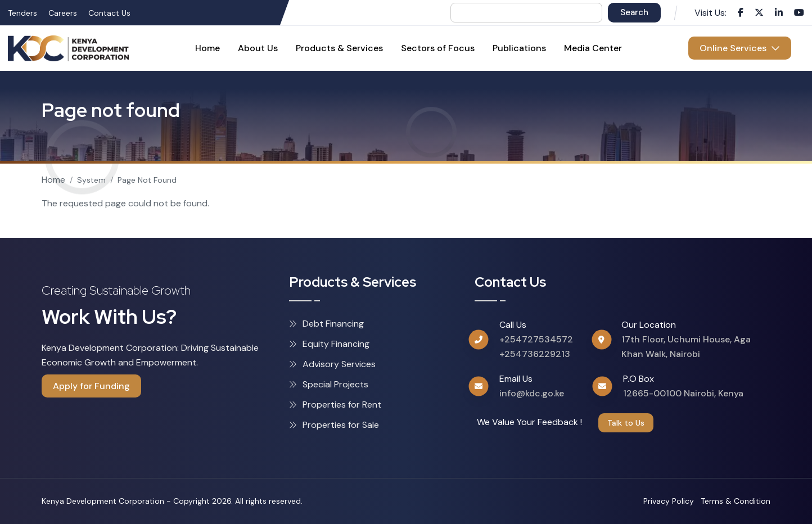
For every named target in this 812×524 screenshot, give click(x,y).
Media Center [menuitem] (593, 48)
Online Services (740, 48)
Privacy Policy (669, 501)
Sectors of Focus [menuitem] (438, 48)
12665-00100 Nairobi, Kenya (683, 393)
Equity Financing (329, 344)
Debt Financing (326, 324)
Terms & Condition (736, 501)
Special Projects (329, 384)
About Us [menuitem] (258, 48)
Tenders (22, 13)
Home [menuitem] (207, 48)
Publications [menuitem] (519, 48)
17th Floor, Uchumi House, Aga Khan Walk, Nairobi (686, 347)
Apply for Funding (91, 386)
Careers (63, 13)
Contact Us (109, 13)
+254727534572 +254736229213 (536, 347)
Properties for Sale (334, 425)
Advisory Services (332, 364)
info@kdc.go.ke (532, 393)
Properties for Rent (335, 405)
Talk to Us (626, 423)
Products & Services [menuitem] (339, 48)
